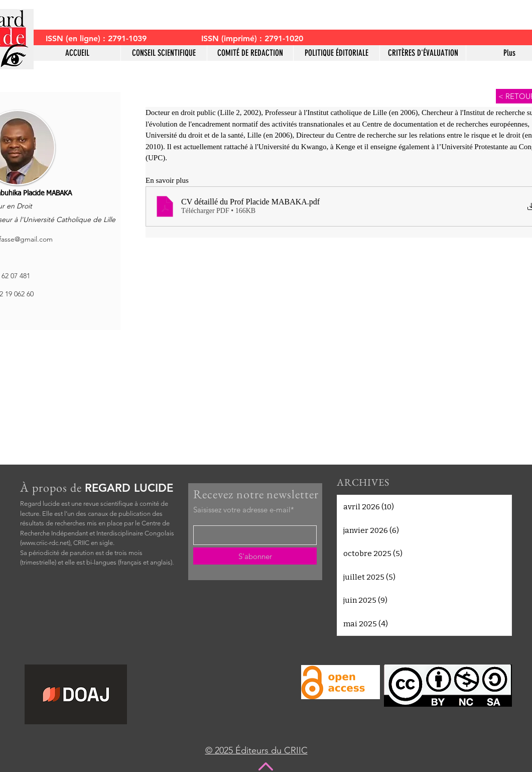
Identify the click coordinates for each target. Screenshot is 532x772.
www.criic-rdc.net (45, 543)
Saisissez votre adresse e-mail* (244, 510)
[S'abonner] (255, 556)
